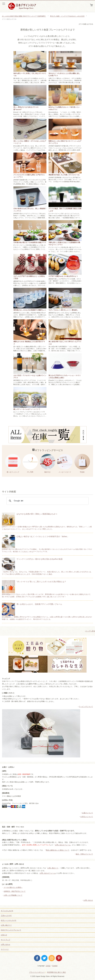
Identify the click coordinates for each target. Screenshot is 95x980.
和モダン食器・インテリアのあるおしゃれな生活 (67, 16)
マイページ (5, 949)
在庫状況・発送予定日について (15, 891)
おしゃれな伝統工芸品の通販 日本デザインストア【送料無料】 (24, 16)
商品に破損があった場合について (58, 850)
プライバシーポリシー (37, 972)
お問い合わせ (88, 900)
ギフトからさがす (7, 911)
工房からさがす (6, 916)
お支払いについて (87, 817)
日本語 (48, 966)
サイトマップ (5, 940)
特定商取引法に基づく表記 (56, 972)
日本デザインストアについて (11, 930)
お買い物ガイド (53, 868)
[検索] (47, 501)
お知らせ (4, 935)
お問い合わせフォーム (63, 845)
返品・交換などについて (84, 854)
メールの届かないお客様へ (13, 887)
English (55, 966)
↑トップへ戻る (90, 631)
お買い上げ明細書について (13, 895)
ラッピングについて (86, 707)
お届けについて (87, 813)
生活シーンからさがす (9, 920)
